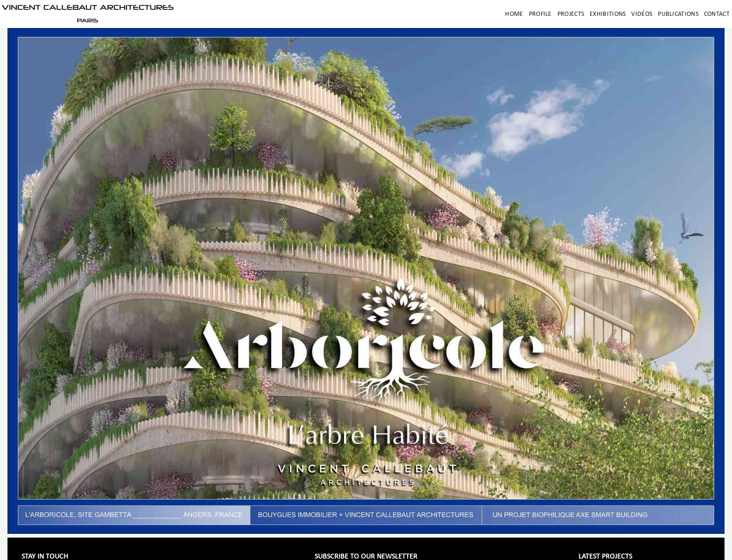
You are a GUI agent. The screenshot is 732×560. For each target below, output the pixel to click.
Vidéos (642, 14)
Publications (678, 14)
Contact (717, 14)
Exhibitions (608, 14)
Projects (571, 14)
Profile (540, 14)
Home (514, 14)
